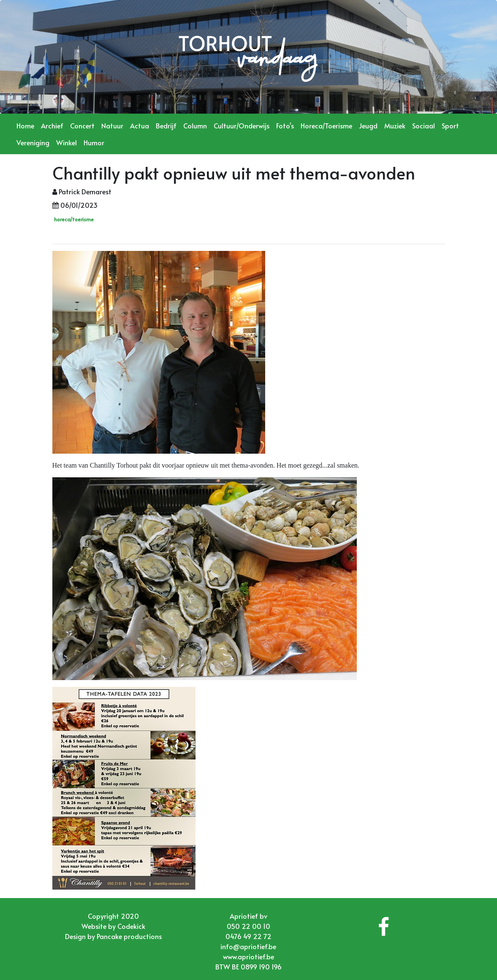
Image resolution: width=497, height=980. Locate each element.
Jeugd (368, 125)
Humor (94, 142)
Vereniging (33, 142)
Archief (52, 125)
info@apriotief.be (248, 946)
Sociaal (424, 125)
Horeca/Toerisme (326, 125)
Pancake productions (129, 936)
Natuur (112, 125)
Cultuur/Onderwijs (242, 125)
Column (195, 125)
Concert (82, 125)
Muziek (395, 125)
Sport (450, 125)
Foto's (285, 125)
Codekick (131, 926)
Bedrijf (166, 125)
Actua (140, 125)
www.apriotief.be (248, 956)
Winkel (67, 142)
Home (25, 125)
